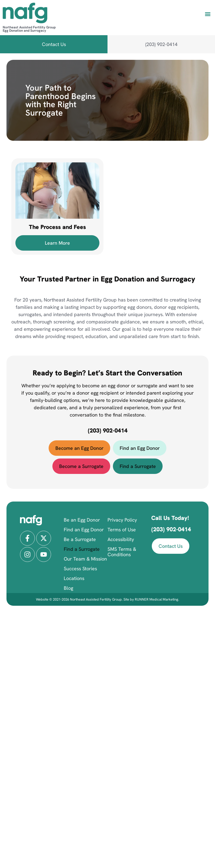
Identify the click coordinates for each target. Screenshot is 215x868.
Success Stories (80, 569)
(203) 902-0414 (108, 430)
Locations (74, 578)
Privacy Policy (122, 520)
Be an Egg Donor (82, 520)
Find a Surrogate (82, 549)
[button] (208, 14)
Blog (68, 588)
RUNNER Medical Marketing (157, 599)
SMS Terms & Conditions (122, 552)
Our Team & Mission (85, 559)
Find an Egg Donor (84, 530)
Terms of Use (122, 530)
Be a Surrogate (80, 539)
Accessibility (121, 539)
